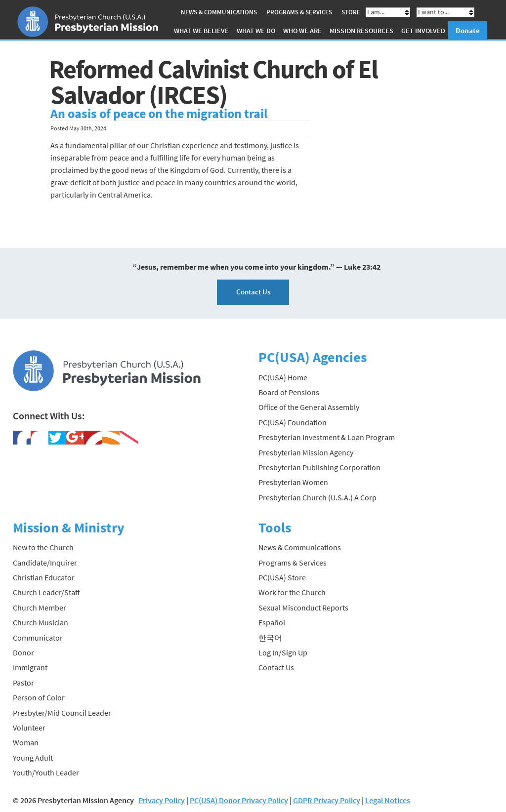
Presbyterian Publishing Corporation (319, 467)
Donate (468, 30)
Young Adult (33, 758)
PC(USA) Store (282, 577)
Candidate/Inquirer (45, 563)
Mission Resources (361, 31)
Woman (26, 742)
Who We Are (302, 31)
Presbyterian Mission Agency (306, 452)
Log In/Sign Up (283, 652)
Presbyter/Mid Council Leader (62, 713)
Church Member (40, 608)
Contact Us (253, 292)
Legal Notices (388, 800)
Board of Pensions (289, 392)
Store (351, 12)
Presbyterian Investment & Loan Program (327, 437)
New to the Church (43, 547)
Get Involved (423, 31)
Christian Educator (44, 577)
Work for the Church (292, 592)
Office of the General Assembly (309, 407)
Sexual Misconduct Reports (303, 608)
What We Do (256, 31)
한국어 (270, 638)
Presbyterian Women (293, 482)
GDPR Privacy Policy (327, 800)
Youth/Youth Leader (46, 772)
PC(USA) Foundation (293, 422)
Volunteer (29, 728)
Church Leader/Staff (46, 592)
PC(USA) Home (283, 377)
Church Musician (41, 622)
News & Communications (219, 12)
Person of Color (39, 697)
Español (272, 622)
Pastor (23, 683)
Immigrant (30, 667)
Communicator (38, 638)
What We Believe (201, 31)
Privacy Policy (162, 800)
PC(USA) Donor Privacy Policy (239, 800)
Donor (23, 652)
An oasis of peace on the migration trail (159, 114)
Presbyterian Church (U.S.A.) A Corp (317, 497)
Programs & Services (299, 12)
